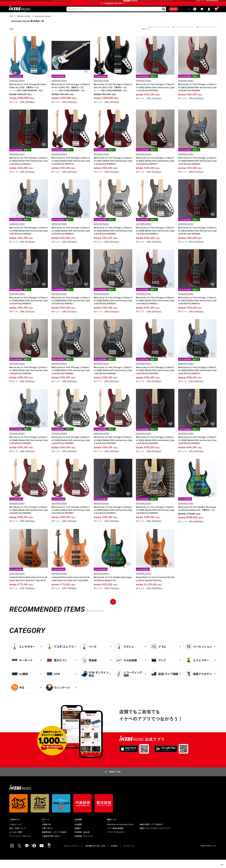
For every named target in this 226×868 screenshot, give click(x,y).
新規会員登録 (212, 4)
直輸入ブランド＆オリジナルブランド (155, 837)
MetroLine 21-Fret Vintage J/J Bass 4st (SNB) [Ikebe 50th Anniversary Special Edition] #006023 (29, 239)
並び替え (154, 37)
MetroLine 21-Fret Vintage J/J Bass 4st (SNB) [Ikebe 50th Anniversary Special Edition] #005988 (113, 239)
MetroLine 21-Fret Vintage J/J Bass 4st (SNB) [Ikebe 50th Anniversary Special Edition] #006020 (197, 169)
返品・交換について (17, 837)
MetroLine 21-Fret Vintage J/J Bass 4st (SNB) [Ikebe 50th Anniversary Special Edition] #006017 (71, 309)
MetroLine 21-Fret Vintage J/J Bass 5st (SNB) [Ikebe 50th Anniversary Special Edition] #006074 (113, 518)
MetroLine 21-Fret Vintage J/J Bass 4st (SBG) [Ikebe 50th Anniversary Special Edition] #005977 (155, 169)
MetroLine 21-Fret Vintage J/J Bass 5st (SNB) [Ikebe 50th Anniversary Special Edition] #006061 (29, 448)
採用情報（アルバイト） (84, 844)
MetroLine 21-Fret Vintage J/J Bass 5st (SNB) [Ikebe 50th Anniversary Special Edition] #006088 (113, 379)
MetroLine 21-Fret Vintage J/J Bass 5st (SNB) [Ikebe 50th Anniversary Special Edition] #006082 (71, 379)
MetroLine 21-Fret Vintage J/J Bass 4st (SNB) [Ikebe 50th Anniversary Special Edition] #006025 (29, 309)
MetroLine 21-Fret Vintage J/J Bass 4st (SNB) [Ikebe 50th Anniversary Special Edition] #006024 (113, 309)
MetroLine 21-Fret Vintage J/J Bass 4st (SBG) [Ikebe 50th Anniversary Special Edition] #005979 (71, 169)
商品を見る (210, 861)
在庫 (176, 37)
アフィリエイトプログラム (20, 844)
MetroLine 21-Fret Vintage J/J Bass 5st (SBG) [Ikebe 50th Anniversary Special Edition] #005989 (155, 379)
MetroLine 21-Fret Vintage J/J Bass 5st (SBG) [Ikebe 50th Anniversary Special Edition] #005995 (155, 448)
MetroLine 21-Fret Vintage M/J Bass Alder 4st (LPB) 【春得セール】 (28, 94)
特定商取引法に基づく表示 (95, 854)
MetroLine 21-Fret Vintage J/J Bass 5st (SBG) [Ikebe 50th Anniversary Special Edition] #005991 (29, 518)
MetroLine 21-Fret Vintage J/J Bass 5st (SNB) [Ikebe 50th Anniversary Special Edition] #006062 (197, 448)
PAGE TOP (115, 780)
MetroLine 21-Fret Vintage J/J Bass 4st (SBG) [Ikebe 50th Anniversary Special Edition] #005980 (197, 239)
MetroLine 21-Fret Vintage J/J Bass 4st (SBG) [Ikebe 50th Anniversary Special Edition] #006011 (29, 169)
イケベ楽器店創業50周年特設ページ (113, 10)
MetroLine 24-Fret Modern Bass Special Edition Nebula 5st (113, 587)
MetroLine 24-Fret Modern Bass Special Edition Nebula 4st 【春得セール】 (197, 517)
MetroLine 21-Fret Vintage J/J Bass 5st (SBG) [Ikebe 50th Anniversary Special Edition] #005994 (113, 448)
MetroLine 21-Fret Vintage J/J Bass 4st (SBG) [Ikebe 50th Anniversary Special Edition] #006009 (197, 96)
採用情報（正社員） (83, 840)
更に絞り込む (133, 37)
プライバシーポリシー (72, 854)
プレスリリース (129, 854)
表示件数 (202, 37)
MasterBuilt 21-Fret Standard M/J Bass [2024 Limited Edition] (155, 587)
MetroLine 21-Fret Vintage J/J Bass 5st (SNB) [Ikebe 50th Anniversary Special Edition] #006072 (197, 379)
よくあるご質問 (16, 840)
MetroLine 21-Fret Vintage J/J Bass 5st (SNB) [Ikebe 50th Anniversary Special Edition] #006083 (155, 518)
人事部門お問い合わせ (51, 844)
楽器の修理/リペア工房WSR (151, 833)
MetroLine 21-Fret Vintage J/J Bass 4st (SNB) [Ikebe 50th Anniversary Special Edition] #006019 (71, 239)
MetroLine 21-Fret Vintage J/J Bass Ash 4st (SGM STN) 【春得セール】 (71, 94)
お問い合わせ (47, 837)
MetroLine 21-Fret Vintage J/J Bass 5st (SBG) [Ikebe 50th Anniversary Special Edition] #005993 (29, 379)
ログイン (200, 4)
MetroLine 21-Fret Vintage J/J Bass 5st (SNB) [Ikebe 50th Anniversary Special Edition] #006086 (71, 448)
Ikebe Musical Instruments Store (120, 833)
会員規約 (114, 854)
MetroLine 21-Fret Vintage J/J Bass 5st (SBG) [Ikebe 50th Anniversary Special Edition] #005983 (71, 518)
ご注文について (16, 833)
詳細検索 (164, 16)
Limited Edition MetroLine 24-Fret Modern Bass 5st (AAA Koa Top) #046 (70, 587)
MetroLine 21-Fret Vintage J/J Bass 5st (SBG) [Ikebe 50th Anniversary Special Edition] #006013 (197, 309)
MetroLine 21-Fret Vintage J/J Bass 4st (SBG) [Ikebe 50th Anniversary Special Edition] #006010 (113, 169)
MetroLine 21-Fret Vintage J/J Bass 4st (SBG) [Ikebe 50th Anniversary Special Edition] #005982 (155, 96)
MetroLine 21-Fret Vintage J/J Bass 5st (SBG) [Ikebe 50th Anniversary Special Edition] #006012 (155, 309)
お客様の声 (46, 833)
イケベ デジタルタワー (116, 840)
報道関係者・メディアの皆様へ (55, 840)
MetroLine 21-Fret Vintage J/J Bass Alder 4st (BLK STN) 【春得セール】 (113, 94)
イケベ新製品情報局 (115, 837)
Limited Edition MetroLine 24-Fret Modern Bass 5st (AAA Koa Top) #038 (28, 587)
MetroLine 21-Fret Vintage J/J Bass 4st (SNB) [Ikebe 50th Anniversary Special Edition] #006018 (155, 239)
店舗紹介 (78, 837)
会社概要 (78, 833)
